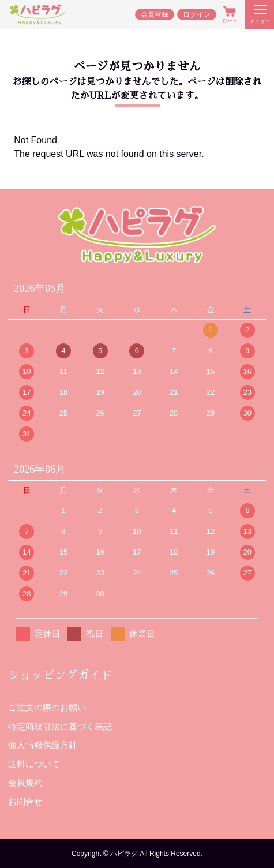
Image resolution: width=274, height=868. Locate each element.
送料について (34, 764)
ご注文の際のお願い (47, 707)
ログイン (197, 14)
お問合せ (25, 801)
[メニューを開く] (260, 14)
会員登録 (155, 14)
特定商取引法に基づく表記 (60, 726)
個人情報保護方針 (43, 745)
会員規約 (25, 782)
